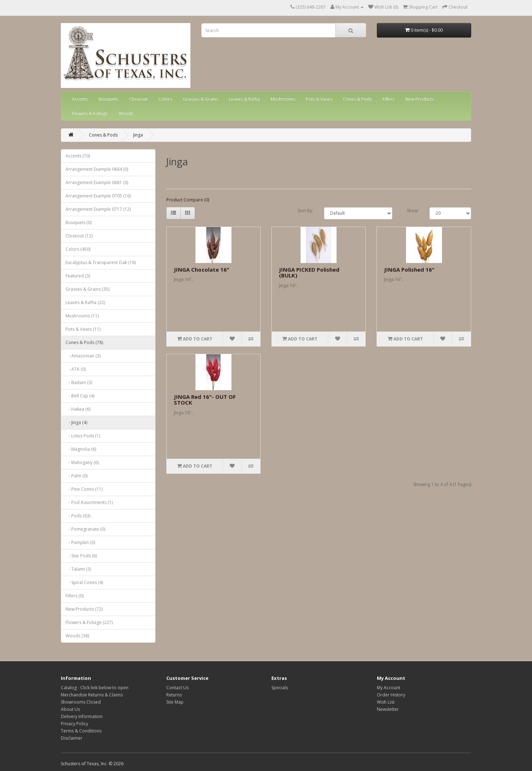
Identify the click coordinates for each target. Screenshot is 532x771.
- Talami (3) (78, 569)
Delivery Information (82, 716)
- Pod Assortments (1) (89, 502)
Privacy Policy (75, 724)
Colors (165, 99)
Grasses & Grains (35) (87, 289)
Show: (413, 211)
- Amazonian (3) (83, 356)
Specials (280, 688)
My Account (389, 688)
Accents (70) (78, 156)
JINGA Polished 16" (409, 269)
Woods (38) (77, 636)
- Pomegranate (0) (85, 529)
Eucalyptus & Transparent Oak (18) (101, 262)
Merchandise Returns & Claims (92, 695)
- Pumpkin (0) (80, 542)
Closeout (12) (79, 236)
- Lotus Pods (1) (83, 436)
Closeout (138, 99)
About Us (70, 709)
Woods (126, 113)
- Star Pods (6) (81, 556)
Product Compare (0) (188, 200)
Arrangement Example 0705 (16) (98, 196)
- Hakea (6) (78, 409)
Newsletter (388, 709)
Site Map (175, 702)
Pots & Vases (319, 99)
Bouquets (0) (78, 222)
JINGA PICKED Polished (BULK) (309, 273)
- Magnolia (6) (81, 449)
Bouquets (109, 99)
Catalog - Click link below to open (95, 688)
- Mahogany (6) (82, 462)
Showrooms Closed (81, 702)
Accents (80, 99)
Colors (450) (78, 249)
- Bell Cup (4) (80, 396)
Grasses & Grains (200, 99)
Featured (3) (78, 276)
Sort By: (305, 211)
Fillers (389, 99)
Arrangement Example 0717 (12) (98, 209)
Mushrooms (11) (82, 316)
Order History (391, 695)
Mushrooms (283, 99)
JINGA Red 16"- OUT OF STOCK (205, 400)
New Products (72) (84, 609)
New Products (420, 99)
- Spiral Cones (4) (84, 582)
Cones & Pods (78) (84, 342)
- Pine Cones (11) (84, 489)
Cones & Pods (357, 99)
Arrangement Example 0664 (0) (97, 169)
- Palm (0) (76, 476)
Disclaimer (72, 738)
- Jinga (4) (76, 422)
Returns (174, 695)
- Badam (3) (79, 382)
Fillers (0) (75, 596)
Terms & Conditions (81, 731)
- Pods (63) (78, 516)
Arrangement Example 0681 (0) (97, 182)
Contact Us (177, 688)
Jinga (138, 135)
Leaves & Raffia (244, 99)
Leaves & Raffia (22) (85, 302)
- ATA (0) (76, 369)
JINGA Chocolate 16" (202, 269)
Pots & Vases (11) (83, 329)
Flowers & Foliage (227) (89, 622)
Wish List (386, 702)
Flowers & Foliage (90, 113)
